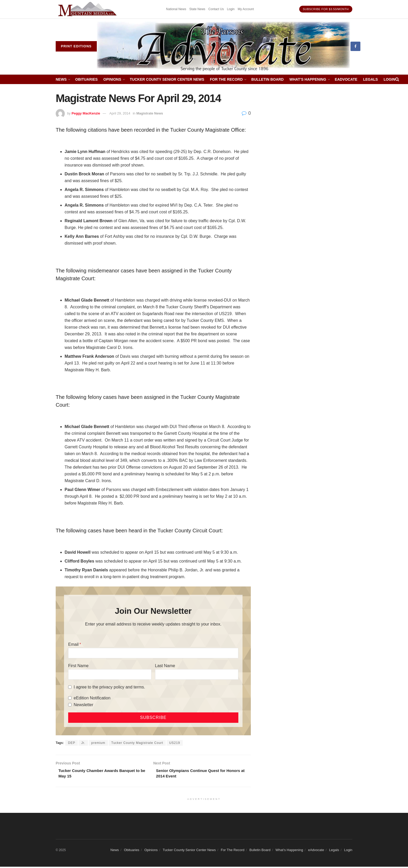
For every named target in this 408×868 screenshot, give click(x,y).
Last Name (165, 666)
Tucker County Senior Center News (167, 79)
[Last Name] (197, 674)
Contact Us (216, 9)
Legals (370, 79)
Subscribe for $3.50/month (326, 9)
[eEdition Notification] (70, 698)
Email (73, 644)
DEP (72, 743)
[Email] (153, 653)
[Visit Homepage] (224, 46)
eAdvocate (346, 79)
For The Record (226, 79)
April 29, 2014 (120, 113)
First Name (78, 666)
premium (98, 743)
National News (176, 9)
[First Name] (110, 674)
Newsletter (84, 705)
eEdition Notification (92, 698)
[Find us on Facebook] (355, 46)
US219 (175, 743)
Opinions (112, 79)
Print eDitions (76, 46)
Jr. (83, 743)
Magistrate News (150, 113)
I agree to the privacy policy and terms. (109, 687)
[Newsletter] (70, 705)
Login (231, 9)
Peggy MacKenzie (86, 113)
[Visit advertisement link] (88, 9)
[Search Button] (397, 79)
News (61, 79)
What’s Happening (308, 79)
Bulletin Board (267, 79)
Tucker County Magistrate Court (137, 743)
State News (197, 9)
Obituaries (86, 79)
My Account (246, 9)
